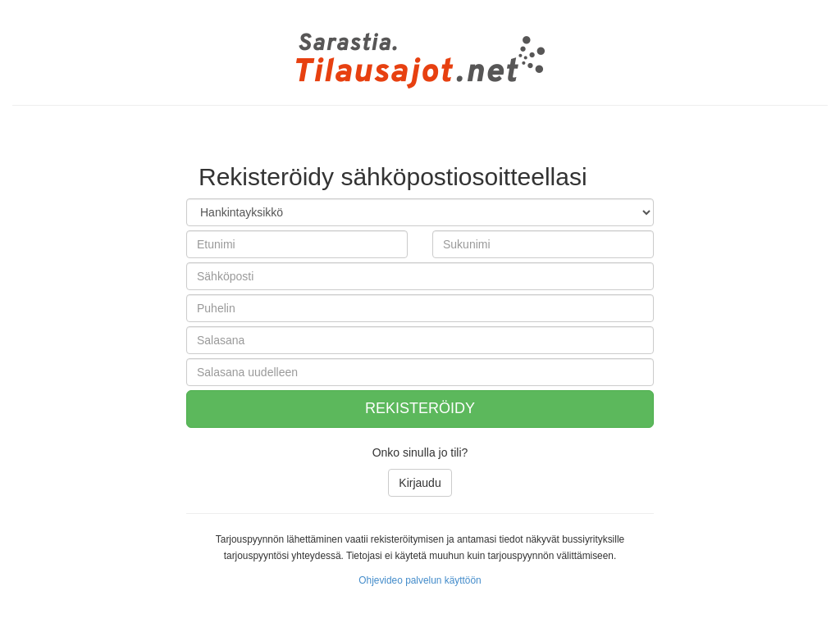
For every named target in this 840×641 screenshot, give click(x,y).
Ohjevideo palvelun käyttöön (420, 580)
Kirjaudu (420, 483)
